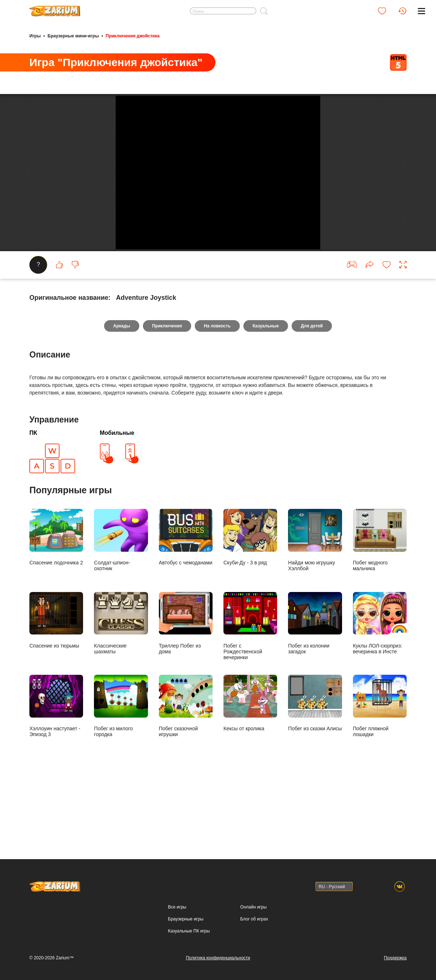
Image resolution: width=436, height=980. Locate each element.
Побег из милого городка (121, 772)
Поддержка (395, 958)
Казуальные (266, 391)
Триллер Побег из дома (186, 689)
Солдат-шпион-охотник (121, 606)
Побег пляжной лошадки (380, 772)
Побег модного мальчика (380, 606)
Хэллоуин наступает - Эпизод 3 (56, 772)
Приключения (166, 391)
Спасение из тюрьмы (56, 686)
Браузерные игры (186, 919)
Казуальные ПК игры (189, 931)
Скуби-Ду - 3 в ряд (250, 603)
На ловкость (217, 391)
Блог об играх (254, 919)
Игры (35, 36)
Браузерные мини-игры (73, 36)
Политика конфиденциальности (218, 958)
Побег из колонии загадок (315, 689)
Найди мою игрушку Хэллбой (315, 606)
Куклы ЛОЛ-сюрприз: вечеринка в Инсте (380, 689)
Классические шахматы (121, 689)
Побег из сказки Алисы (315, 769)
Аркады (121, 391)
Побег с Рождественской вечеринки (250, 691)
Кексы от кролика (250, 769)
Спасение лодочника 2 (56, 603)
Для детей (313, 391)
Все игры (177, 907)
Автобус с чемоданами (186, 603)
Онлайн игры (253, 907)
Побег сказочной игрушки (186, 772)
